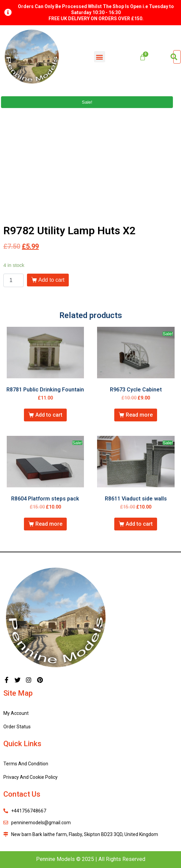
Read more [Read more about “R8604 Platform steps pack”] (49, 524)
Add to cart (51, 280)
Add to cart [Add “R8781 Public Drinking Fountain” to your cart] (49, 415)
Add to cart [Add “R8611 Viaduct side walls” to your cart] (139, 524)
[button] (100, 57)
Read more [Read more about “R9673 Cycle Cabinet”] (139, 415)
